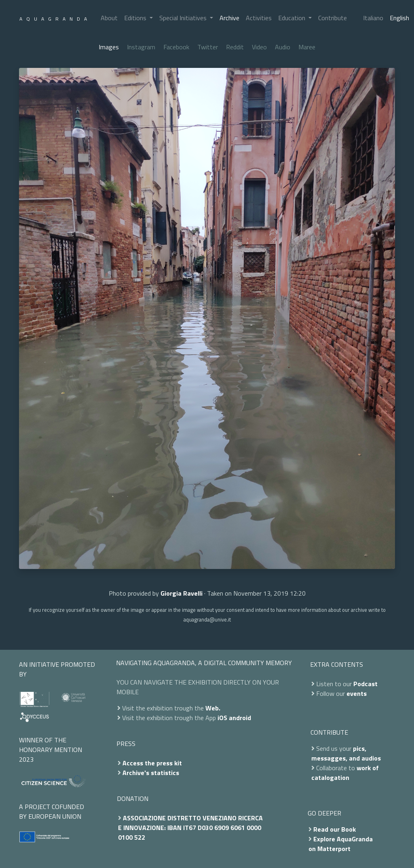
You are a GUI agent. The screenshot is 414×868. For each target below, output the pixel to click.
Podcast (365, 684)
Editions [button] (136, 18)
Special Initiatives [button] (184, 18)
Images (109, 47)
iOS (222, 718)
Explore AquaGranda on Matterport (341, 844)
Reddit (235, 47)
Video (259, 47)
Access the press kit (152, 763)
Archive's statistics (151, 773)
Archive (229, 18)
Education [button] (293, 18)
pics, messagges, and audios (346, 753)
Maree (307, 47)
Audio (283, 47)
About (109, 18)
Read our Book (335, 829)
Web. (213, 708)
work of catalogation (345, 773)
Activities (259, 18)
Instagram (141, 47)
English (399, 18)
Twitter (208, 47)
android (240, 718)
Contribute (333, 18)
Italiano (373, 18)
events (357, 693)
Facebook (176, 47)
